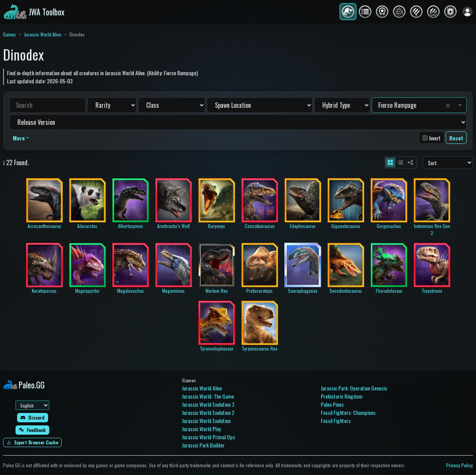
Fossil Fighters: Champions (348, 412)
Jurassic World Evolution (206, 421)
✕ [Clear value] (448, 105)
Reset (456, 138)
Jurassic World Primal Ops (209, 437)
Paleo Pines (332, 404)
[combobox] (410, 105)
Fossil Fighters (336, 421)
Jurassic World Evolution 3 (208, 404)
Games (10, 34)
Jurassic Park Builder (203, 445)
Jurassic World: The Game (208, 396)
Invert (435, 138)
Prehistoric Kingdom (342, 396)
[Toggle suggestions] (460, 105)
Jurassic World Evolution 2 (208, 412)
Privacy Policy (460, 465)
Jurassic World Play (201, 429)
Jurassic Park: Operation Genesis (354, 388)
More (22, 138)
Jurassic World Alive (43, 34)
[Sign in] (467, 12)
